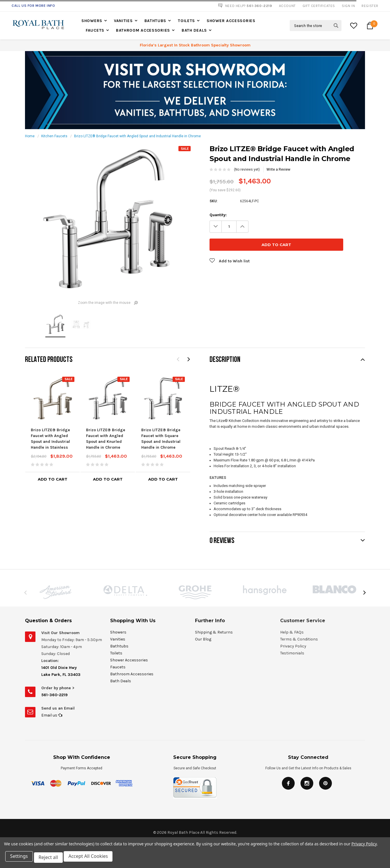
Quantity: (218, 215)
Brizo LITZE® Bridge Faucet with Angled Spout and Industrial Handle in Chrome (137, 136)
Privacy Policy (364, 846)
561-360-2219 (54, 695)
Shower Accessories (231, 21)
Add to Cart (53, 479)
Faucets (95, 30)
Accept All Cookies (92, 859)
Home (30, 136)
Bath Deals (194, 30)
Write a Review (278, 169)
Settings (20, 859)
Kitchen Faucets (54, 136)
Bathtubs (155, 21)
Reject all (51, 859)
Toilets (186, 21)
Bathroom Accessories (143, 30)
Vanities (123, 21)
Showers (92, 21)
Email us (52, 715)
